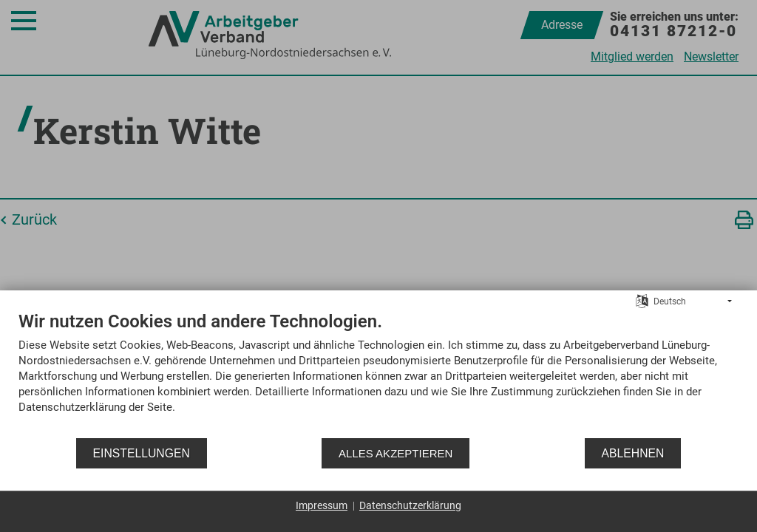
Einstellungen (142, 453)
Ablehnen (633, 453)
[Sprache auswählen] (642, 301)
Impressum (322, 505)
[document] (378, 374)
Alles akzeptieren (396, 453)
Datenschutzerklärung (410, 505)
